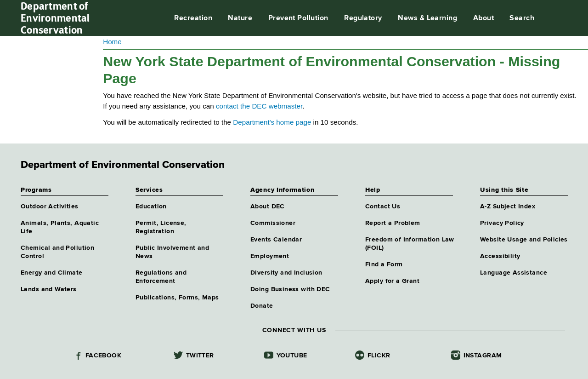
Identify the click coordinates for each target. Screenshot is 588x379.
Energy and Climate (52, 273)
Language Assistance (514, 273)
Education (151, 207)
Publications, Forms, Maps (177, 298)
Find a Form (384, 264)
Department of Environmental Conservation (55, 18)
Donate (262, 306)
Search (522, 18)
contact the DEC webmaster (259, 106)
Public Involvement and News (172, 252)
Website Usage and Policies (524, 240)
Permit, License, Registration (161, 227)
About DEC (268, 207)
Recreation (193, 18)
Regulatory (363, 18)
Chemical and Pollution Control (57, 252)
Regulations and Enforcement (161, 277)
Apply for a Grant (392, 281)
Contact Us (383, 207)
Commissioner (273, 223)
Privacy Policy (502, 223)
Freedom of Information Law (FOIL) (410, 244)
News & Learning (427, 18)
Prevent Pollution (298, 18)
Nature (240, 18)
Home (112, 42)
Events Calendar (276, 240)
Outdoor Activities (50, 207)
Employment (270, 256)
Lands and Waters (49, 289)
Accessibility (500, 256)
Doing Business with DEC (290, 289)
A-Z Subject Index (508, 207)
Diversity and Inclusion (286, 273)
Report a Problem (393, 223)
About (483, 18)
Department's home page (272, 122)
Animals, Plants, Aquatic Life (60, 227)
